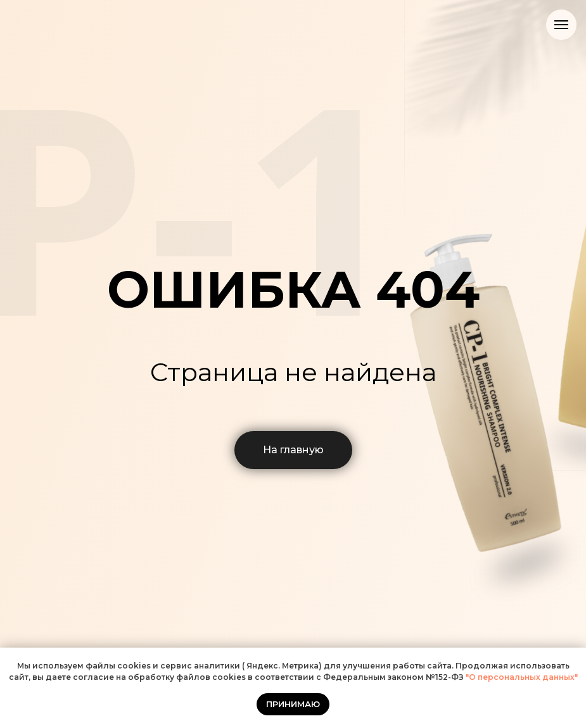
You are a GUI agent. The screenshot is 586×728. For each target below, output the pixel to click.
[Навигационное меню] (561, 25)
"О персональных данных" (521, 677)
